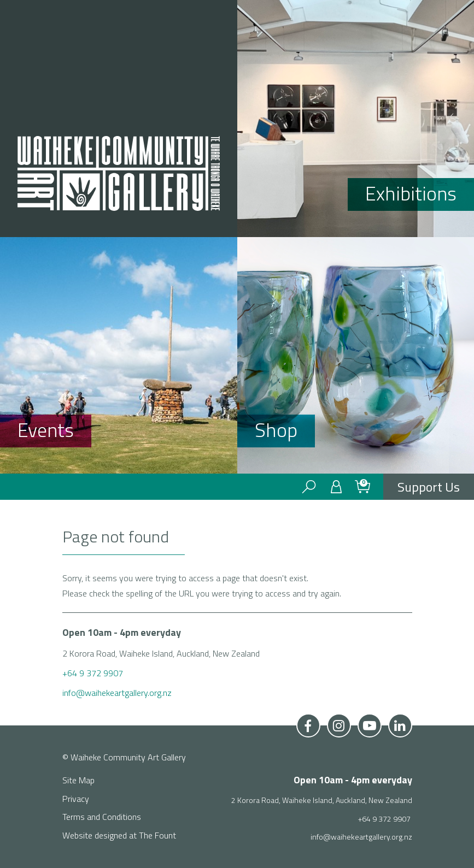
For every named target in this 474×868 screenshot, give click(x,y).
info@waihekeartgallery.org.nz (117, 693)
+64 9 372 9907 (94, 673)
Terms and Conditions (102, 817)
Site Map (78, 780)
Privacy (76, 799)
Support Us (429, 487)
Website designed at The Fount (119, 835)
